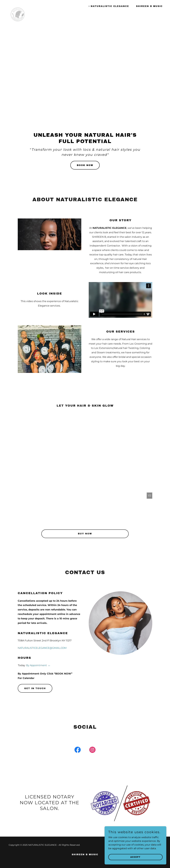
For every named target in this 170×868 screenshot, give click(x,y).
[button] (48, 666)
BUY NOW (85, 534)
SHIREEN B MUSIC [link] (149, 6)
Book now (85, 165)
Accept (135, 857)
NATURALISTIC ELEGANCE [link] (110, 6)
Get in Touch (35, 688)
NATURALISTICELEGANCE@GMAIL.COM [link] (42, 648)
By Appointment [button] (36, 665)
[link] (18, 5)
